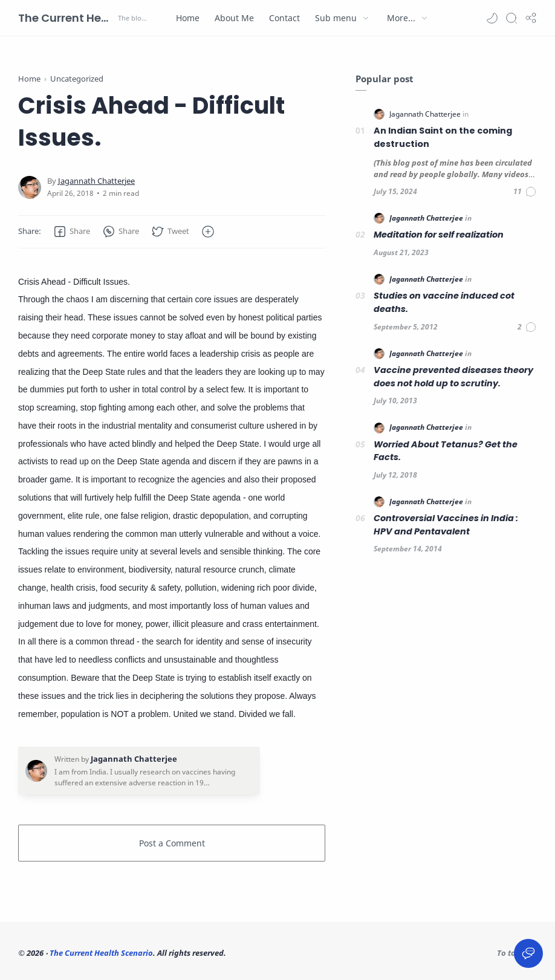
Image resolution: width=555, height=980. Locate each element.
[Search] (511, 18)
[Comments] (525, 192)
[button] (492, 18)
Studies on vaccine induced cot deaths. (444, 302)
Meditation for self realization (439, 235)
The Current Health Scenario (67, 18)
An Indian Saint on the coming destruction (443, 137)
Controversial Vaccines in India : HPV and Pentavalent (446, 525)
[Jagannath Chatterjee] (96, 181)
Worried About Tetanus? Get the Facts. (446, 451)
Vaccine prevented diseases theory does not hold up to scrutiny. (453, 377)
